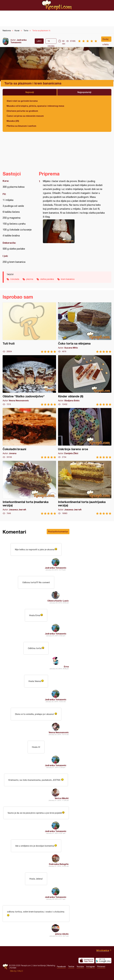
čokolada (15, 279)
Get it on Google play (103, 961)
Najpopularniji (84, 92)
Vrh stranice (103, 950)
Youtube (80, 967)
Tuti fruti (29, 328)
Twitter (71, 967)
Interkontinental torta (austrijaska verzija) (85, 488)
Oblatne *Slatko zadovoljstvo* (29, 380)
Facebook (61, 967)
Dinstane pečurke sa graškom (22, 111)
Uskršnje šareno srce (85, 433)
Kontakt (13, 968)
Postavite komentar (58, 531)
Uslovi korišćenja (39, 965)
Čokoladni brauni (29, 433)
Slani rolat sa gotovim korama (22, 101)
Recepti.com (57, 5)
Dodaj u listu (106, 40)
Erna (66, 666)
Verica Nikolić (62, 798)
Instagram (91, 967)
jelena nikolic (62, 934)
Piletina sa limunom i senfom (21, 126)
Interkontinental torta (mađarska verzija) (29, 488)
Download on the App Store (86, 961)
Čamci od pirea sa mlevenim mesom (25, 116)
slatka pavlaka (47, 279)
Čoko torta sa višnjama (85, 328)
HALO (20, 971)
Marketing (51, 965)
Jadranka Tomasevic (18, 41)
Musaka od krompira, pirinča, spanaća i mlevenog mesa (35, 106)
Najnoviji (30, 92)
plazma (30, 279)
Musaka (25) (13, 121)
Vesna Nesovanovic (59, 732)
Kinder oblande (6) (85, 380)
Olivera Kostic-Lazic (58, 601)
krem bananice (68, 279)
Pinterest (101, 967)
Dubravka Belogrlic (59, 864)
